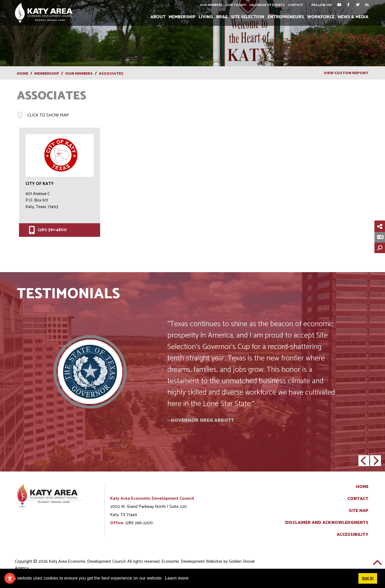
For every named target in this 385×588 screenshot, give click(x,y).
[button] (364, 461)
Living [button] (206, 17)
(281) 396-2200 (139, 523)
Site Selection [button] (248, 17)
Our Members (211, 5)
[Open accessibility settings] (10, 578)
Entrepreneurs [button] (286, 17)
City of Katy (40, 184)
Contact (296, 5)
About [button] (158, 17)
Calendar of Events (267, 5)
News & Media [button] (353, 17)
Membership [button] (182, 17)
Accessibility (353, 535)
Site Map (359, 511)
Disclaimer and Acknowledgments (327, 523)
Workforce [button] (321, 17)
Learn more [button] (176, 578)
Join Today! (236, 5)
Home (362, 487)
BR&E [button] (222, 17)
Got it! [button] (368, 578)
